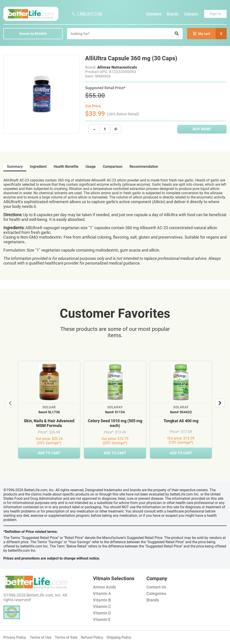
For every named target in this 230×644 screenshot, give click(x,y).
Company (154, 14)
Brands (173, 14)
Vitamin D (102, 613)
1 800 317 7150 (87, 14)
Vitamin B (102, 600)
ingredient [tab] (38, 167)
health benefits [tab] (66, 167)
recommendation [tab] (144, 167)
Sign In (215, 14)
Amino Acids (104, 587)
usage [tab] (91, 167)
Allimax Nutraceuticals (117, 67)
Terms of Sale (66, 637)
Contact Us (156, 587)
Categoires (156, 593)
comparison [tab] (113, 167)
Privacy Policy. (15, 637)
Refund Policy (92, 637)
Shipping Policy (119, 637)
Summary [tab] (15, 167)
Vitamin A (102, 593)
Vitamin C (102, 606)
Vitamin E (102, 619)
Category (191, 14)
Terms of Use (41, 637)
